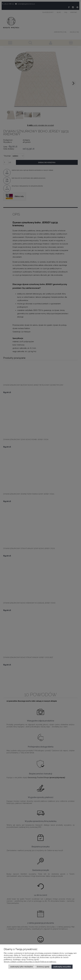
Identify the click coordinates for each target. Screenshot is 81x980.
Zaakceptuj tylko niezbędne (22, 967)
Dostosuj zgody (43, 967)
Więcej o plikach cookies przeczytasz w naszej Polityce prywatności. (30, 962)
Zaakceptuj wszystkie (62, 967)
